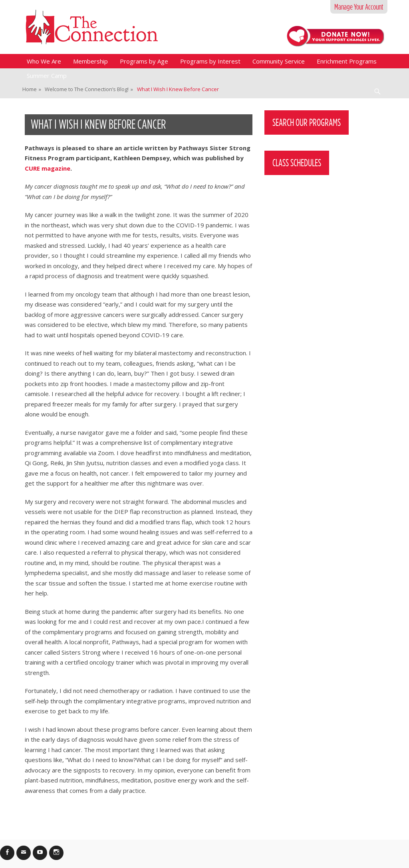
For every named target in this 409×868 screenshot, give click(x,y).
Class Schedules (297, 163)
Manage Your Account (359, 7)
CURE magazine (48, 168)
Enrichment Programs (347, 61)
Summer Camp (47, 76)
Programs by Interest (210, 61)
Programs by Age (144, 61)
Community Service (279, 61)
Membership (90, 61)
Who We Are (44, 61)
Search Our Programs (307, 122)
